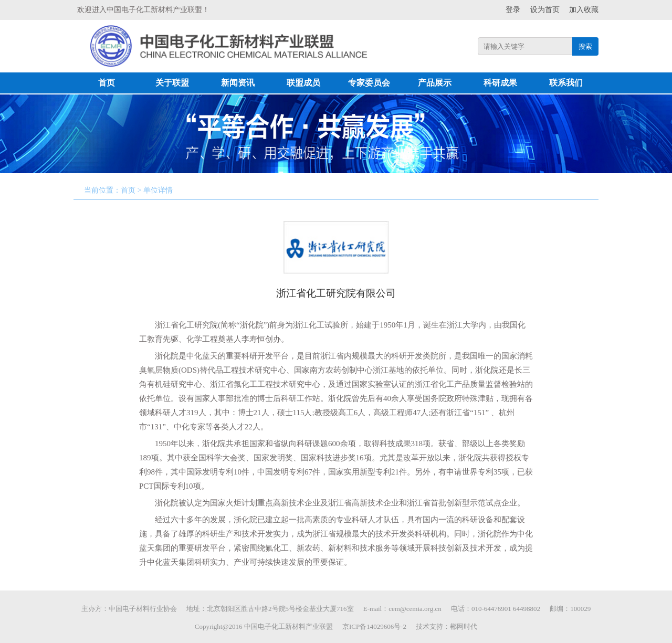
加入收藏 (584, 10)
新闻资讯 (238, 83)
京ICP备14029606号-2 (374, 626)
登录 (513, 10)
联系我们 (566, 83)
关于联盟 (172, 83)
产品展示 (435, 83)
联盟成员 (303, 83)
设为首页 (545, 10)
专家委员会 (369, 83)
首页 (107, 83)
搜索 (585, 46)
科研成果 (500, 83)
